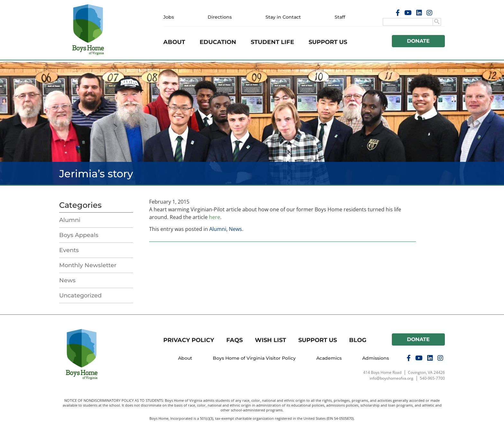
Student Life (272, 42)
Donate (419, 41)
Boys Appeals (79, 235)
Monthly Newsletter (88, 265)
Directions (220, 17)
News (67, 280)
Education (218, 42)
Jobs (169, 17)
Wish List (270, 340)
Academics (329, 358)
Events (69, 250)
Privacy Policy (189, 340)
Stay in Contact (283, 17)
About (174, 42)
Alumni (70, 220)
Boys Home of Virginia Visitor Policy (254, 358)
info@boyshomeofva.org (392, 378)
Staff (340, 17)
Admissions (376, 358)
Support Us (328, 42)
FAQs (234, 340)
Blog (358, 340)
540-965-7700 (432, 378)
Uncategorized (80, 295)
